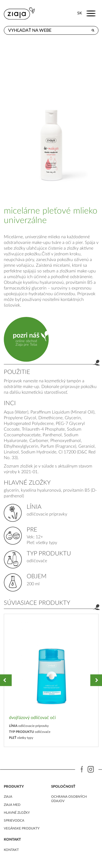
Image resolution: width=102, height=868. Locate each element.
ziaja (8, 797)
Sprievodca (14, 821)
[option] (51, 680)
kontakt (11, 850)
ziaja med (12, 805)
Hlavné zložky (17, 813)
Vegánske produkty (22, 828)
